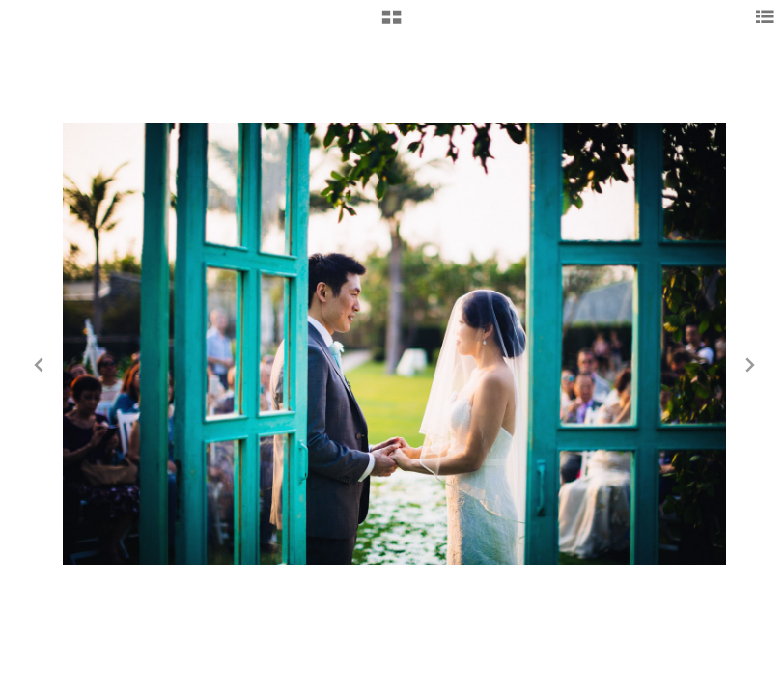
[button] (392, 24)
